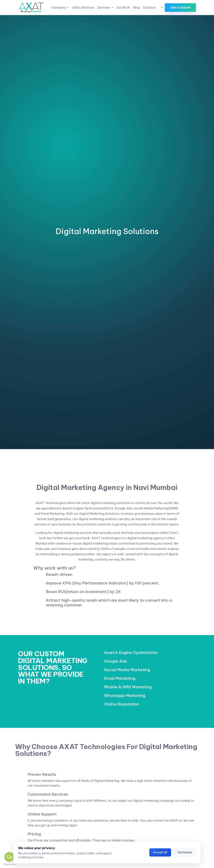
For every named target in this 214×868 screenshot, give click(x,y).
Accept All (160, 852)
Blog (137, 7)
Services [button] (104, 7)
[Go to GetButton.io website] (9, 864)
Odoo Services (83, 7)
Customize (185, 852)
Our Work (123, 7)
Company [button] (59, 7)
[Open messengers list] (9, 857)
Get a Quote (180, 7)
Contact (149, 7)
